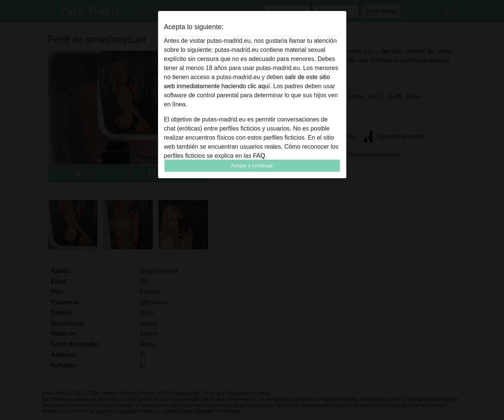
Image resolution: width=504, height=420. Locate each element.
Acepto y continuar (252, 166)
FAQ (259, 156)
